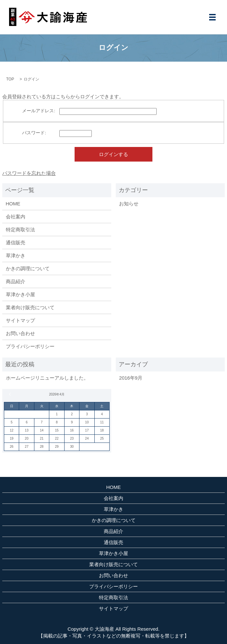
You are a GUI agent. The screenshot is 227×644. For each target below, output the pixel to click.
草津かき (16, 255)
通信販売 (16, 243)
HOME (13, 204)
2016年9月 (131, 378)
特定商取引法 (20, 230)
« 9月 (11, 394)
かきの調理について (28, 268)
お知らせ (129, 204)
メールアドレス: (39, 111)
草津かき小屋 (20, 294)
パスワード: (34, 133)
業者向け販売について (30, 307)
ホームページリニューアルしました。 (47, 378)
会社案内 (16, 217)
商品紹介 (16, 281)
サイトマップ (20, 320)
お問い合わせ (20, 333)
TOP (10, 79)
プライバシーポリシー (30, 346)
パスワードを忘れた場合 (29, 173)
